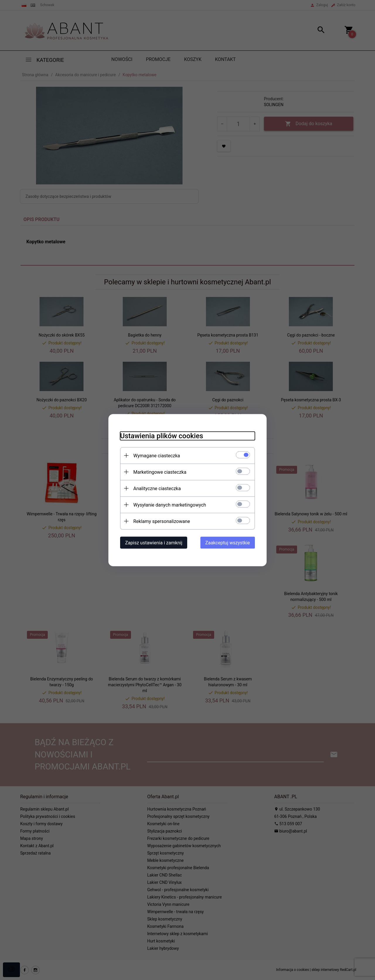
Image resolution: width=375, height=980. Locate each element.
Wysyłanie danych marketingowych (170, 505)
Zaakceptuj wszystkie (228, 542)
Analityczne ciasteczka (157, 488)
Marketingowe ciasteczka (160, 472)
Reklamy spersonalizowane (162, 521)
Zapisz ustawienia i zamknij (154, 542)
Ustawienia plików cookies (162, 436)
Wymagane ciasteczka (157, 455)
